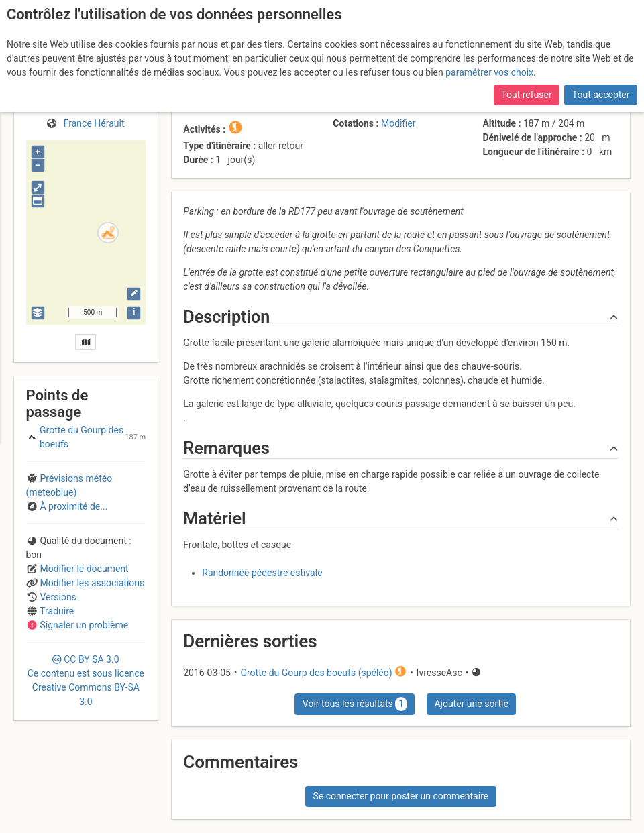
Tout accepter (601, 95)
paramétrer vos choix (489, 72)
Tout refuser (526, 95)
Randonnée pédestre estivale (262, 573)
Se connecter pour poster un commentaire (401, 796)
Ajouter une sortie (471, 704)
